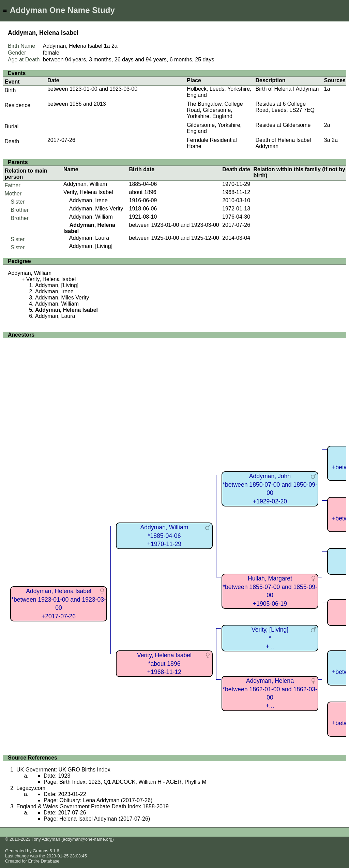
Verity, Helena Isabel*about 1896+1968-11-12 (164, 664)
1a (107, 46)
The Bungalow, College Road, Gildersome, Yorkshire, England (215, 110)
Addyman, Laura (89, 238)
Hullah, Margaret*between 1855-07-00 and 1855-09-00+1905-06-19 (270, 591)
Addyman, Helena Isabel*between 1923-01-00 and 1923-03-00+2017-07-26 (59, 604)
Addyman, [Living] (91, 246)
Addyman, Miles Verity (96, 209)
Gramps (41, 851)
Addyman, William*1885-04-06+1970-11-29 (164, 536)
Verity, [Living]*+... (270, 638)
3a (327, 140)
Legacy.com (31, 788)
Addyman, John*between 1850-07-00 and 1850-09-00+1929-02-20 (270, 489)
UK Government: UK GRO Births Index (63, 770)
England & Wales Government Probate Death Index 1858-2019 (93, 806)
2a (115, 46)
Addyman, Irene (88, 200)
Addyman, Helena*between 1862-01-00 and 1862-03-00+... (270, 693)
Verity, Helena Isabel (88, 192)
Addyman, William (85, 184)
